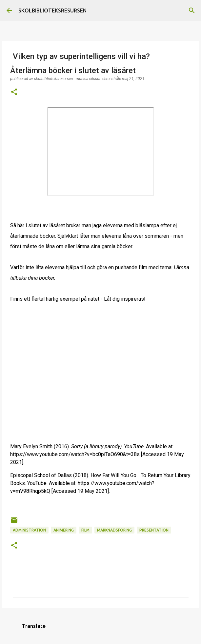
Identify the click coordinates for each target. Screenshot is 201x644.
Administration (29, 530)
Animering (64, 530)
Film (85, 530)
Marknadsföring (114, 530)
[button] (14, 92)
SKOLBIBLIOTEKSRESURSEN (52, 10)
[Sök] (192, 10)
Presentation (154, 530)
